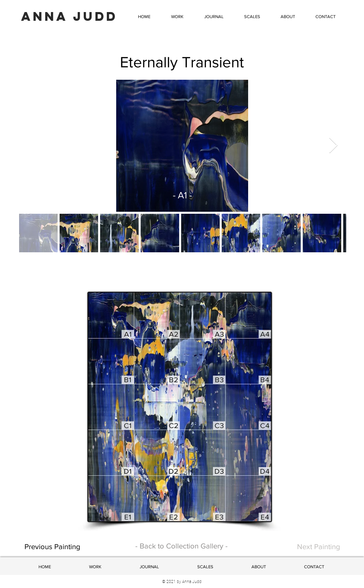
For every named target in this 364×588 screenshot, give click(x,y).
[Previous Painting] (76, 547)
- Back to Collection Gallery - (181, 546)
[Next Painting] (310, 547)
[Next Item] (334, 146)
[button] (177, 17)
